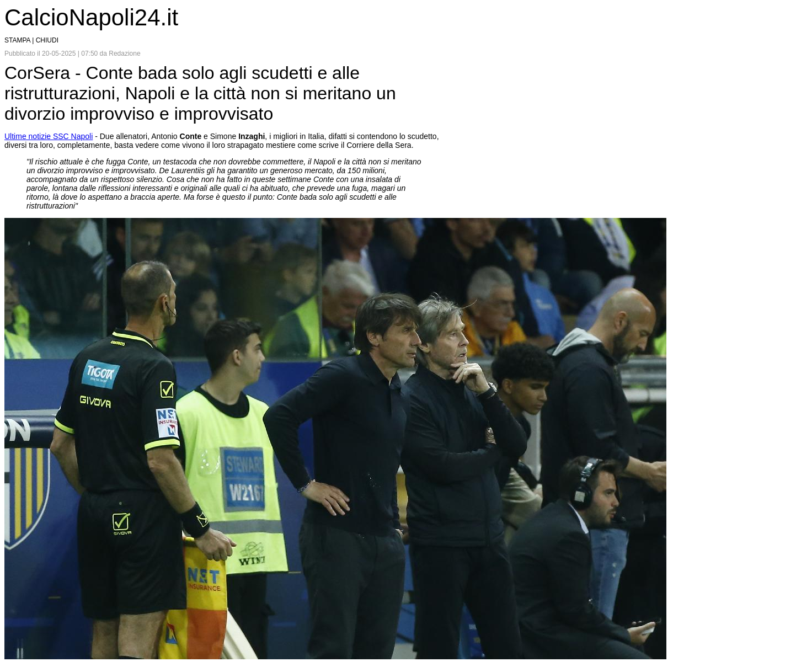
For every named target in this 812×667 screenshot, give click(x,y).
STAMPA (17, 40)
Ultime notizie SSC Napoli (49, 136)
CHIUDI (47, 40)
